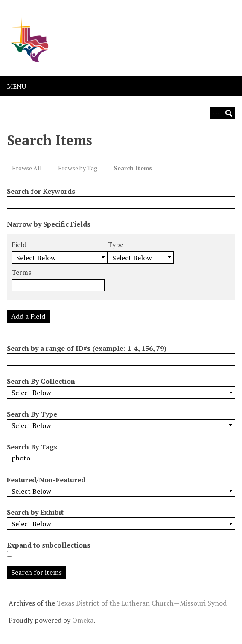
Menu (16, 86)
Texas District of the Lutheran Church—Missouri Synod (142, 603)
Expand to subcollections (49, 545)
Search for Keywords (41, 191)
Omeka (83, 620)
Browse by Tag (78, 168)
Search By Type (32, 414)
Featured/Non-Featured (46, 480)
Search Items (133, 168)
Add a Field (28, 316)
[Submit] (229, 113)
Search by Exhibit (35, 512)
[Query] (121, 113)
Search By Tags (32, 447)
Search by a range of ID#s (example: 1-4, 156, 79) (87, 348)
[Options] (216, 113)
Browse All (27, 168)
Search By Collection (41, 381)
